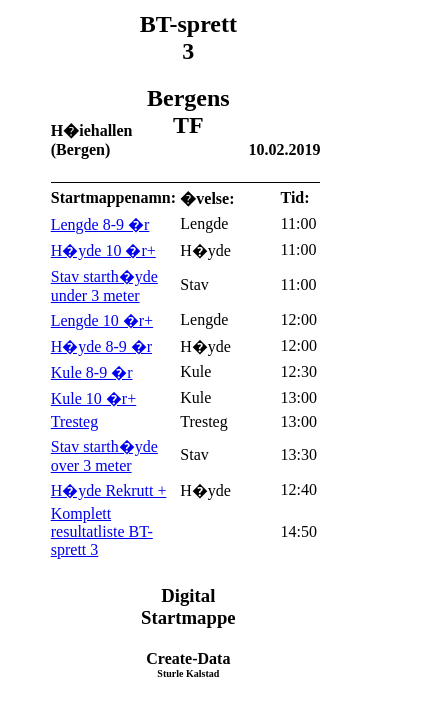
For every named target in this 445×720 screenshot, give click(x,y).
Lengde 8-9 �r (100, 224)
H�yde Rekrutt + (109, 490)
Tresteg (74, 421)
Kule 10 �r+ (93, 398)
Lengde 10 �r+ (102, 320)
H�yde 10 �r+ (103, 250)
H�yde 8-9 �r (101, 346)
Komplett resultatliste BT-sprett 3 (102, 531)
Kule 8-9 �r (92, 372)
